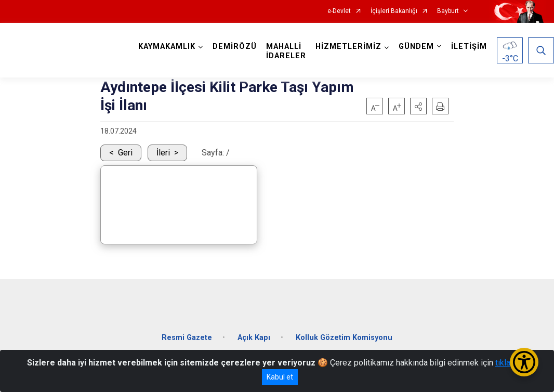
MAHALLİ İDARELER (286, 51)
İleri (163, 153)
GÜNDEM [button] (416, 47)
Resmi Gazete (187, 338)
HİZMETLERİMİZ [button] (348, 47)
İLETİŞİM (469, 47)
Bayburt (448, 11)
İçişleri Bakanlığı (394, 11)
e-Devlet (339, 11)
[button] (418, 106)
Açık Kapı (254, 338)
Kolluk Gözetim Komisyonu (344, 338)
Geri (125, 153)
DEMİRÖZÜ (235, 47)
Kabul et (280, 377)
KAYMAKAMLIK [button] (167, 47)
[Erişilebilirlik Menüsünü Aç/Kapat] (524, 362)
